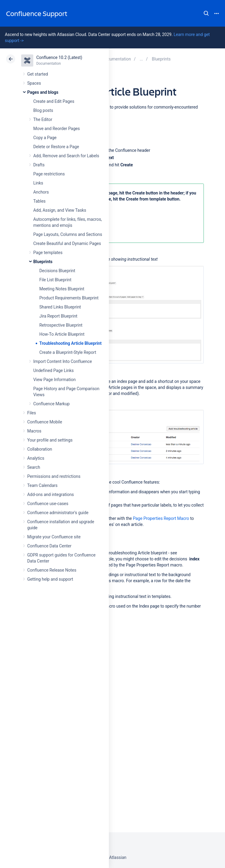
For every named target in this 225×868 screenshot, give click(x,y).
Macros (34, 431)
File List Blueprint (55, 280)
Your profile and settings (50, 440)
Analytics (36, 458)
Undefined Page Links (54, 370)
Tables (39, 201)
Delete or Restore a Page (56, 147)
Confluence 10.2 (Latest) (59, 57)
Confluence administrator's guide (58, 513)
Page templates (48, 253)
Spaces (34, 83)
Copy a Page (45, 138)
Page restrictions (49, 174)
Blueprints (43, 262)
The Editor (43, 119)
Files (32, 413)
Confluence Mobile (45, 422)
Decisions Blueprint (57, 271)
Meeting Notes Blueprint (62, 289)
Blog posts (43, 110)
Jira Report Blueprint (58, 316)
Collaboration (40, 449)
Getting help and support (50, 579)
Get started (38, 74)
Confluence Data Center (49, 546)
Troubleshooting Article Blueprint (70, 343)
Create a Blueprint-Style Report (68, 352)
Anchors (41, 192)
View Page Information (54, 380)
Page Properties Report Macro (161, 518)
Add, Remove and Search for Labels (66, 156)
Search (206, 13)
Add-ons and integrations (51, 494)
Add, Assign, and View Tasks (60, 210)
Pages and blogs (43, 92)
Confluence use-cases (48, 504)
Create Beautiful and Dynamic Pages (67, 243)
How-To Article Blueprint (62, 334)
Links (38, 183)
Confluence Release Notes (52, 570)
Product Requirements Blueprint (69, 298)
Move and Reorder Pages (57, 129)
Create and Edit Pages (54, 101)
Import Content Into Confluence (63, 361)
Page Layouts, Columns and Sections (68, 234)
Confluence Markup (51, 404)
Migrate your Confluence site (54, 537)
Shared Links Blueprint (60, 307)
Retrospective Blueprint (61, 325)
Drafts (39, 165)
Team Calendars (42, 485)
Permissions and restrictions (54, 476)
